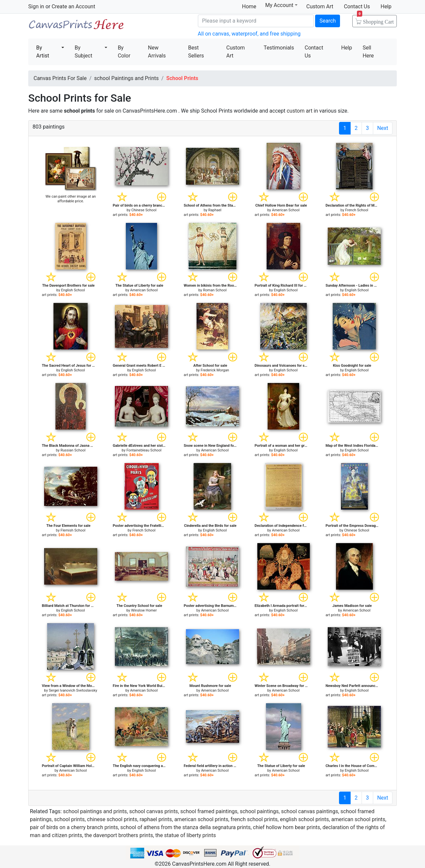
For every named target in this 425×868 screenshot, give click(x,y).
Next (383, 128)
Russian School (73, 450)
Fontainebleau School (144, 450)
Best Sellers (196, 52)
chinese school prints (112, 819)
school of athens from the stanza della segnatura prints (185, 827)
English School (73, 290)
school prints (69, 819)
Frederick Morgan (215, 370)
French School (357, 210)
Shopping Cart (375, 20)
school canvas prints (154, 811)
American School (286, 210)
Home (249, 6)
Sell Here (368, 52)
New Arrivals (157, 52)
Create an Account (73, 6)
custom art (299, 111)
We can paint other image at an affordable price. (71, 199)
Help (386, 6)
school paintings (259, 811)
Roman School (215, 290)
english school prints (304, 819)
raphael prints (156, 819)
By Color (124, 52)
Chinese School (144, 210)
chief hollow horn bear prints (287, 827)
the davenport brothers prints (119, 835)
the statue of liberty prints (186, 835)
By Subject (84, 52)
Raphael (215, 210)
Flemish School (73, 530)
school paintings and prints (95, 811)
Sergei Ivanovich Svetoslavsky (73, 690)
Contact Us (357, 6)
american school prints (201, 819)
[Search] (256, 21)
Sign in (36, 6)
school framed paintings (209, 811)
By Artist (43, 52)
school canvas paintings (309, 811)
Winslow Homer (144, 610)
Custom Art (320, 6)
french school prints (254, 819)
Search (328, 21)
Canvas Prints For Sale (76, 27)
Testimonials (279, 48)
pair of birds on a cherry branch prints (74, 827)
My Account (281, 5)
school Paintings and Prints (127, 78)
